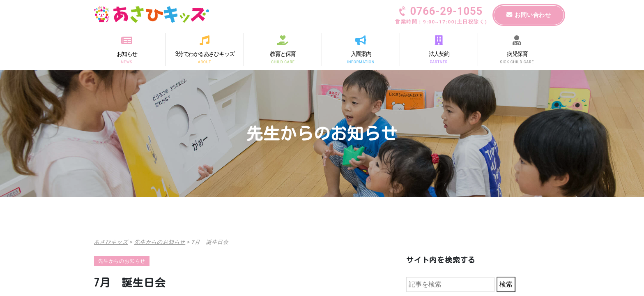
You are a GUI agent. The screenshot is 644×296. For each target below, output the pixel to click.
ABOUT (205, 62)
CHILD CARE (283, 62)
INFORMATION (361, 62)
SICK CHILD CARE (517, 62)
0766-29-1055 (441, 16)
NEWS (127, 62)
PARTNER (439, 62)
